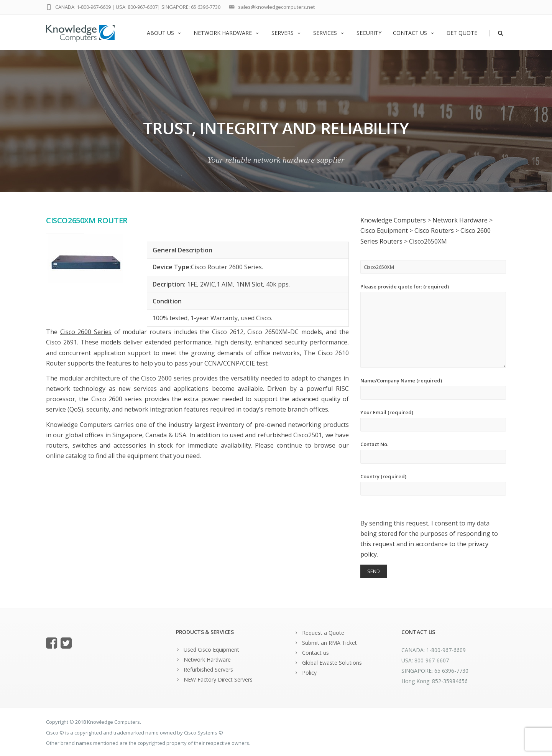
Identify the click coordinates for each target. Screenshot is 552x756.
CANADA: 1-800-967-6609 (83, 7)
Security (369, 33)
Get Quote (462, 33)
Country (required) (433, 484)
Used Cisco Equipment (211, 650)
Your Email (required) (433, 420)
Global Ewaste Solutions (332, 663)
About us (164, 33)
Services (329, 33)
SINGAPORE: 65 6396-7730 (191, 7)
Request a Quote (323, 633)
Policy (309, 673)
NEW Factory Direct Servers (218, 679)
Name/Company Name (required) (433, 388)
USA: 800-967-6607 (137, 7)
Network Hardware (227, 33)
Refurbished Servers (208, 670)
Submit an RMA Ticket (329, 643)
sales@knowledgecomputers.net (276, 7)
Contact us (414, 33)
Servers (287, 33)
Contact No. (433, 452)
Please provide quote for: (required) (433, 325)
